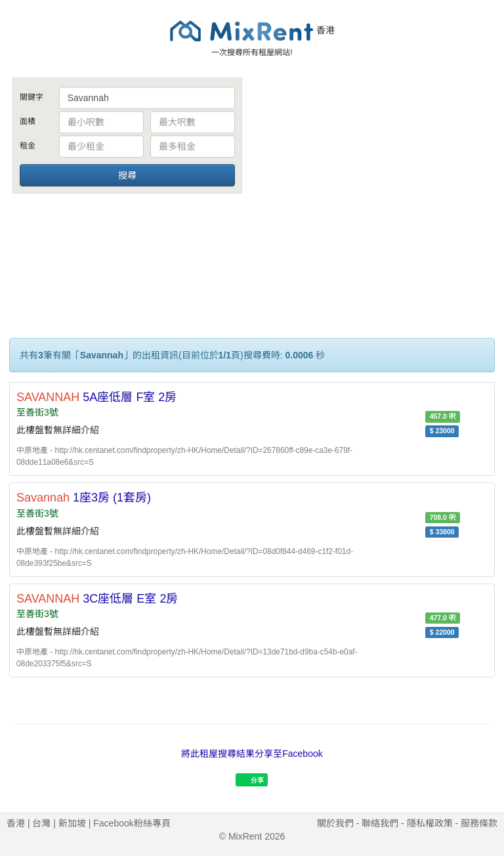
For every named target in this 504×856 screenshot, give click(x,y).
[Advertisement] (377, 176)
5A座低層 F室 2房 (96, 397)
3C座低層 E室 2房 (97, 599)
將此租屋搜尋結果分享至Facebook (252, 754)
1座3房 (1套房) (84, 498)
